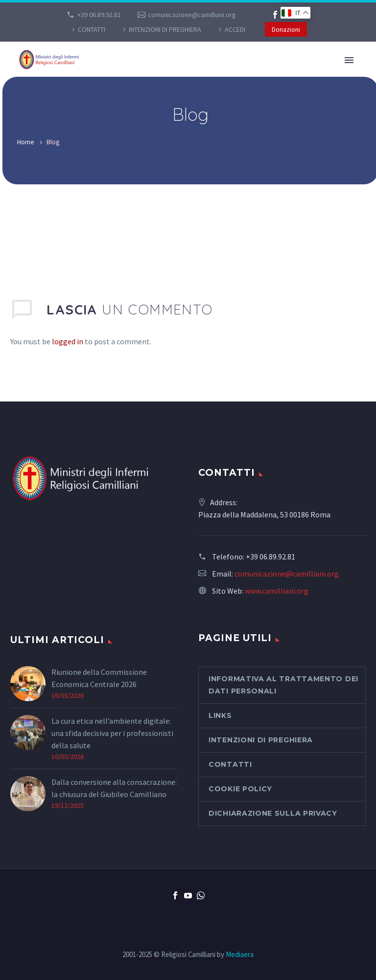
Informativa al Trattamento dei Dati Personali (283, 685)
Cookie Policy (240, 789)
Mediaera (240, 954)
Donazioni (286, 29)
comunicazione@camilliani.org (192, 15)
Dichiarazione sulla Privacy (273, 813)
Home (26, 142)
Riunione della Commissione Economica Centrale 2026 (99, 678)
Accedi (235, 29)
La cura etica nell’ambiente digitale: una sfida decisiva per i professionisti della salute (112, 733)
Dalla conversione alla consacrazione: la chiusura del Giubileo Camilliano (114, 788)
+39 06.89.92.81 (99, 15)
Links (220, 715)
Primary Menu (349, 60)
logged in (68, 341)
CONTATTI (92, 29)
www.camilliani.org (277, 591)
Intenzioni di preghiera (165, 29)
